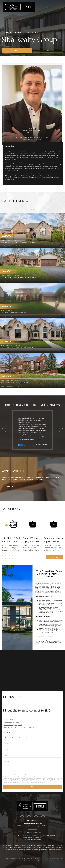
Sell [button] (53, 7)
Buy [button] (47, 7)
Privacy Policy (41, 781)
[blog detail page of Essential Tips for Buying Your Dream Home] (33, 533)
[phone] (32, 749)
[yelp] (15, 737)
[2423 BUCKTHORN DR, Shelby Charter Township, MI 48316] (32, 336)
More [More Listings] (32, 209)
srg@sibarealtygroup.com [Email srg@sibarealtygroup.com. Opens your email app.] (32, 135)
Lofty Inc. (53, 858)
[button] (19, 7)
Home (41, 7)
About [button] (60, 7)
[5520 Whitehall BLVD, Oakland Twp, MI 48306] (32, 371)
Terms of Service (31, 781)
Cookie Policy (30, 858)
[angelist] (25, 737)
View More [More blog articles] (55, 557)
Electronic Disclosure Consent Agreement (45, 777)
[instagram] (18, 737)
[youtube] (22, 737)
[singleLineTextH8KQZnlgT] (32, 774)
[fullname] (32, 743)
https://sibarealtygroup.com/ (32, 140)
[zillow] (11, 737)
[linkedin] (8, 737)
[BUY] (17, 50)
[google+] (29, 737)
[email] (32, 755)
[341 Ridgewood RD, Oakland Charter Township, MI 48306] (32, 266)
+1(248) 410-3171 (32, 133)
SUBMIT (32, 787)
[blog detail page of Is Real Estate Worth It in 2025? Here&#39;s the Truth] (12, 533)
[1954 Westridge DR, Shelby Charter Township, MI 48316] (32, 231)
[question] (32, 765)
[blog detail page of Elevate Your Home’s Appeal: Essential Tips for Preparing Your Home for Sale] (53, 533)
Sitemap (28, 860)
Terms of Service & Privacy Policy (15, 858)
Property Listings (19, 860)
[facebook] (4, 737)
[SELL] (48, 50)
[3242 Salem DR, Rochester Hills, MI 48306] (32, 301)
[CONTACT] (11, 486)
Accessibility (35, 860)
